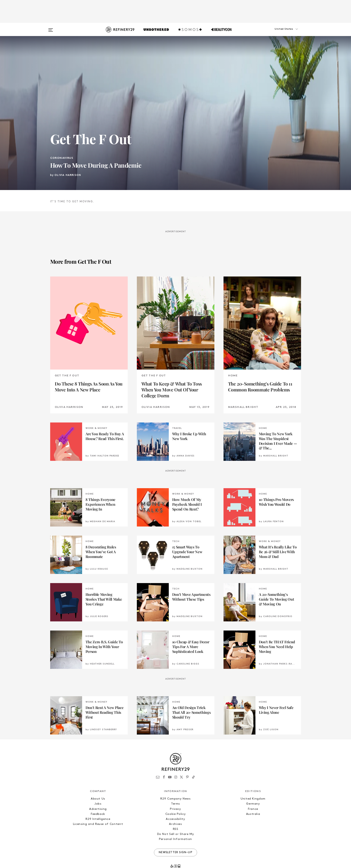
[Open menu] (51, 28)
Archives (175, 802)
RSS (176, 807)
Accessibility (175, 797)
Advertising (98, 787)
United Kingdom (253, 777)
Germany (253, 782)
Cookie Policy (175, 792)
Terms (175, 782)
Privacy (175, 787)
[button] (278, 34)
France (253, 787)
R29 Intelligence (98, 797)
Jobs (98, 782)
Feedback (98, 792)
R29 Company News (175, 777)
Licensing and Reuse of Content (98, 802)
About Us (98, 777)
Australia (253, 792)
